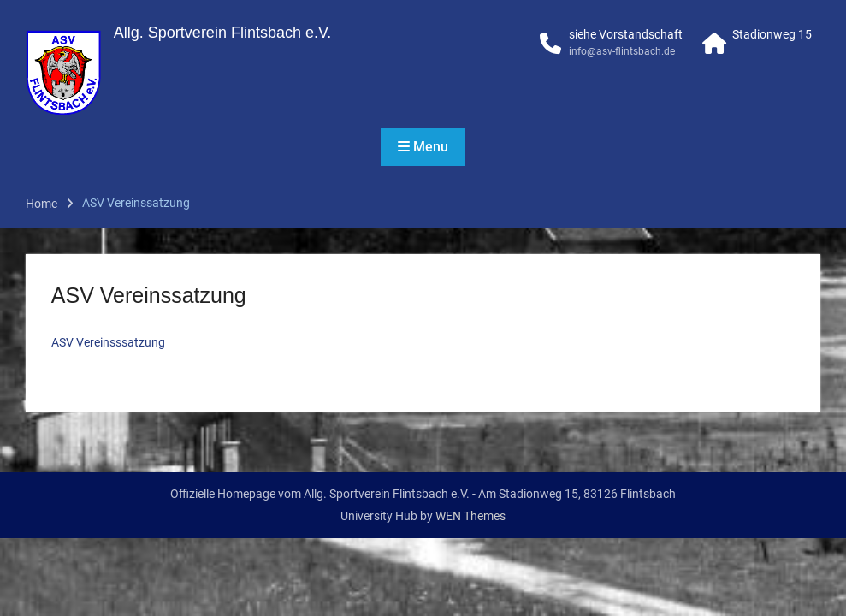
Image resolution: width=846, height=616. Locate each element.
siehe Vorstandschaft (626, 34)
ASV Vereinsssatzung (108, 342)
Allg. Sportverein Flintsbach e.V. (222, 33)
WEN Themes (470, 516)
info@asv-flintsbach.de (622, 51)
